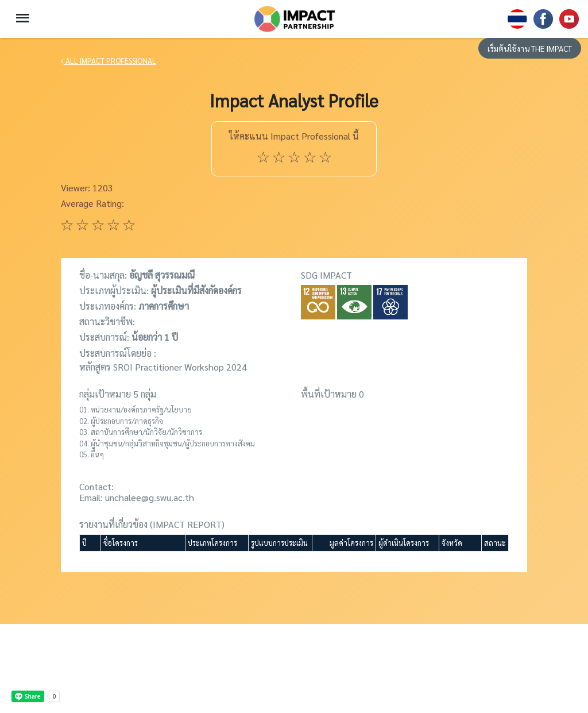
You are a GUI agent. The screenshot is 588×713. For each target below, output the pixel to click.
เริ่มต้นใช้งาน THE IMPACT (530, 48)
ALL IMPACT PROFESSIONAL (109, 61)
